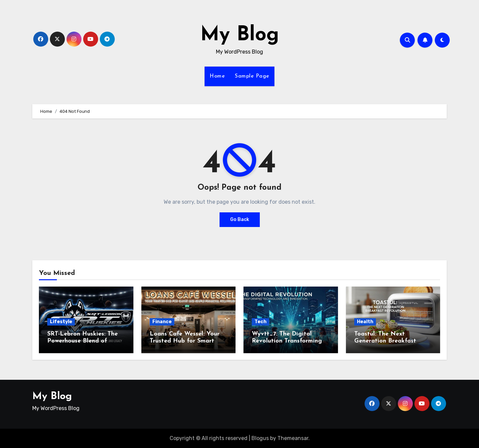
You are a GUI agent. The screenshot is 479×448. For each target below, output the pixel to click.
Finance (162, 322)
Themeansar (293, 438)
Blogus (260, 438)
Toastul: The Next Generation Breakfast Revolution (385, 341)
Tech (260, 322)
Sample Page (252, 76)
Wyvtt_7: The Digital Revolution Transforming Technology (287, 341)
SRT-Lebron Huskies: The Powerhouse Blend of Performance (82, 341)
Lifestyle (61, 322)
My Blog (240, 35)
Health (365, 322)
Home (217, 76)
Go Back (240, 220)
